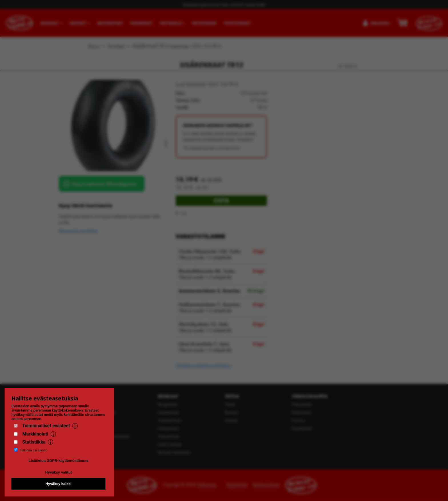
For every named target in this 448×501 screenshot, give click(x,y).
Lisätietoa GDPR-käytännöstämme (58, 461)
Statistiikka (34, 442)
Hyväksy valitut (58, 472)
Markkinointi (35, 434)
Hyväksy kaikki (58, 484)
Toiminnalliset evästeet (46, 426)
